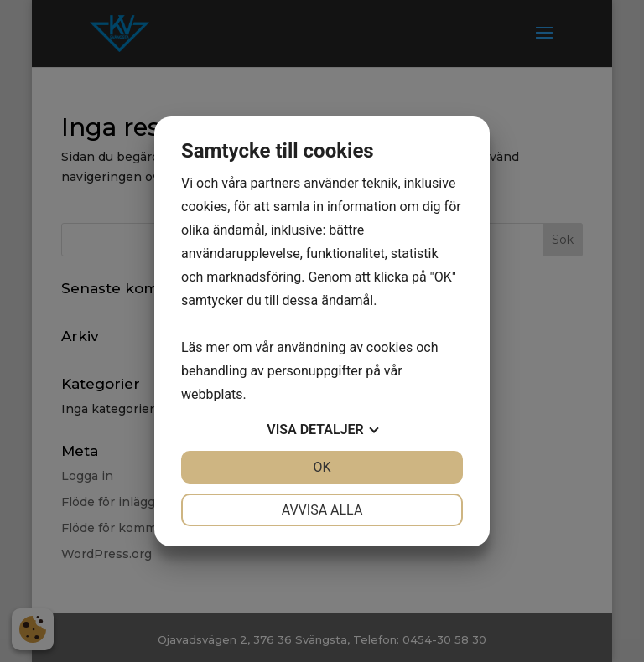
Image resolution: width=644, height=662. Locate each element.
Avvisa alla (322, 510)
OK (322, 467)
